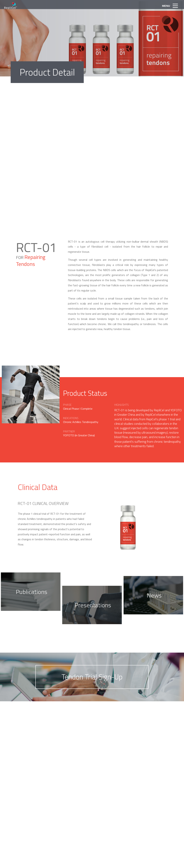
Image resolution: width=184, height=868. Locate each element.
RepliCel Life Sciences (17, 6)
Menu (165, 6)
